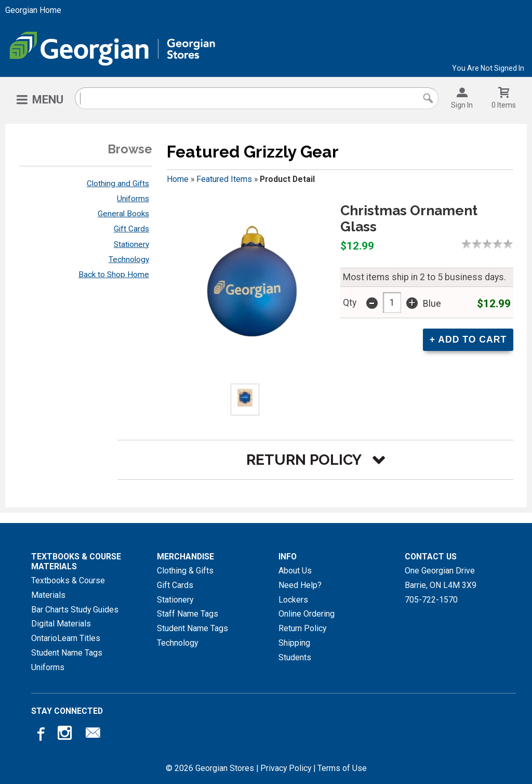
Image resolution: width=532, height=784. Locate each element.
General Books (123, 214)
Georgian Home (33, 10)
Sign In (462, 105)
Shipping (294, 643)
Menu (48, 100)
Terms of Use (342, 768)
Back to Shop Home (114, 275)
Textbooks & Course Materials (68, 588)
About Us (295, 571)
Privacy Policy (286, 768)
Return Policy (302, 628)
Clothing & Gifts (185, 571)
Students (295, 657)
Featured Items (224, 179)
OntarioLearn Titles (66, 638)
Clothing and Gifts (118, 184)
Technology (129, 259)
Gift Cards (131, 229)
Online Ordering (307, 614)
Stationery (131, 244)
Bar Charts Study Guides (75, 610)
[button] (315, 460)
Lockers (293, 600)
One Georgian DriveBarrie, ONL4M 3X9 (441, 578)
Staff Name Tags (188, 614)
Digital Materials (61, 624)
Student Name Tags (67, 653)
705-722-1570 (431, 600)
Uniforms (133, 199)
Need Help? (300, 585)
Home (178, 179)
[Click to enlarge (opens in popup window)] (245, 400)
